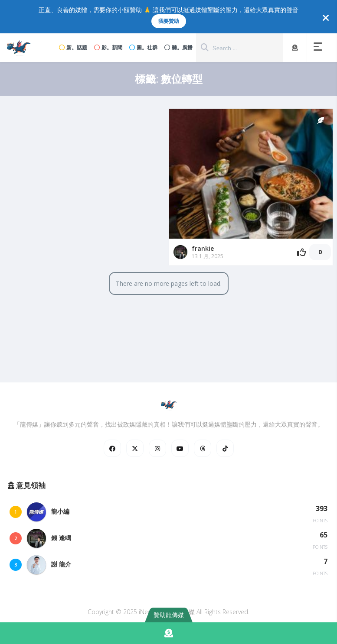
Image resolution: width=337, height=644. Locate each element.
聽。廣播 (178, 47)
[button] (320, 48)
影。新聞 (108, 47)
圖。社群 (143, 47)
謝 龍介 (61, 564)
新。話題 (73, 47)
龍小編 (60, 511)
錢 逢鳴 (61, 538)
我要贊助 (169, 21)
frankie (203, 248)
